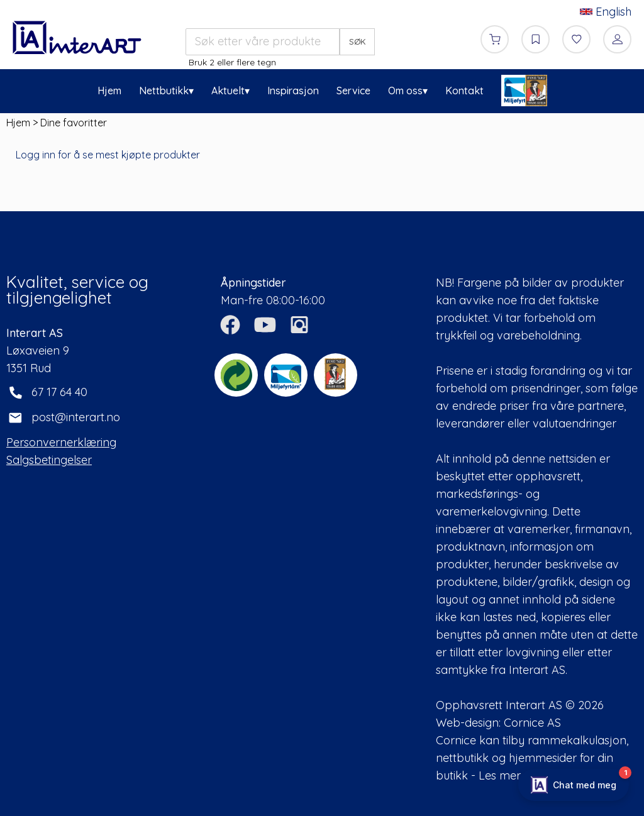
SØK (358, 41)
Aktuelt (228, 91)
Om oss (405, 91)
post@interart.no (76, 417)
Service (353, 91)
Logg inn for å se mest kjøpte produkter (108, 155)
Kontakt (464, 91)
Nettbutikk (164, 91)
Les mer (500, 775)
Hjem (109, 91)
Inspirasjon (293, 91)
